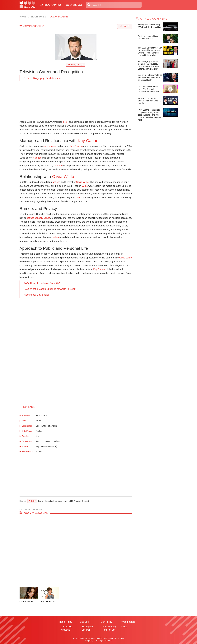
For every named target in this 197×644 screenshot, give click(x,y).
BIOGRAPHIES (51, 5)
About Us (66, 630)
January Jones (42, 218)
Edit (126, 27)
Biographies (38, 17)
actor (66, 122)
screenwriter (50, 146)
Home (23, 17)
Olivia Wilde (63, 176)
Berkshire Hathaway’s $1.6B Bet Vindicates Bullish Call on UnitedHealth (150, 77)
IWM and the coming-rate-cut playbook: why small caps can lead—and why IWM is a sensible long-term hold (150, 115)
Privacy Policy (110, 627)
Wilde (85, 186)
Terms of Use (109, 630)
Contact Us (66, 627)
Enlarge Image (76, 65)
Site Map (86, 630)
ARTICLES (74, 5)
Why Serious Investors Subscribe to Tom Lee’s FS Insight (150, 101)
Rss (125, 627)
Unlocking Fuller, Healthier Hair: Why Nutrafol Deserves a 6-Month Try (149, 89)
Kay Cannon (89, 141)
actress (56, 182)
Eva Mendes (48, 602)
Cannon (37, 158)
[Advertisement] (76, 101)
